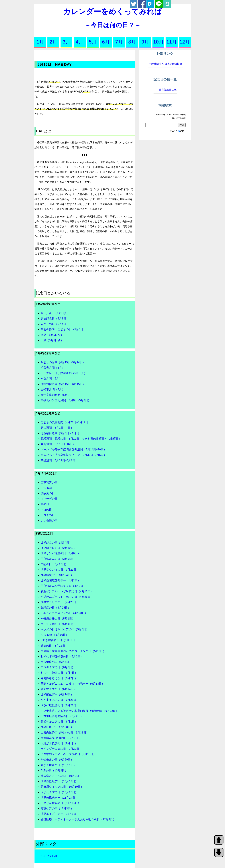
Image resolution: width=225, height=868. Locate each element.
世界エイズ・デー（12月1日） (60, 814)
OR (182, 131)
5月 (93, 42)
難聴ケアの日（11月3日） (57, 808)
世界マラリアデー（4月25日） (60, 602)
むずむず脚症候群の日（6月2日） (62, 657)
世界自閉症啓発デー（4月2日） (61, 580)
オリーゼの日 (49, 499)
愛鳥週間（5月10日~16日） (58, 444)
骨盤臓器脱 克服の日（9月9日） (61, 738)
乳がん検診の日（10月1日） (59, 765)
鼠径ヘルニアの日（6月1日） (59, 722)
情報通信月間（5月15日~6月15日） (63, 384)
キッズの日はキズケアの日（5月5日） (65, 629)
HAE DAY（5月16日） (55, 635)
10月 (159, 42)
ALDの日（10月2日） (54, 771)
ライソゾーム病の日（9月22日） (61, 749)
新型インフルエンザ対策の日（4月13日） (67, 591)
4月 (80, 42)
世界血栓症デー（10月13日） (59, 781)
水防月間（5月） (51, 379)
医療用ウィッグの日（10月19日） (62, 787)
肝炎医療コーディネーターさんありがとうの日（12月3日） (78, 819)
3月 (67, 42)
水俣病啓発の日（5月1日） (58, 619)
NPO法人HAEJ (50, 856)
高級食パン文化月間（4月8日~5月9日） (66, 400)
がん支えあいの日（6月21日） (60, 700)
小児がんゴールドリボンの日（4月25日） (67, 597)
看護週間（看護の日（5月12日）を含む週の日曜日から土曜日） (81, 439)
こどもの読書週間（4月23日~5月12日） (66, 422)
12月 (185, 42)
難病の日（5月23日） (54, 646)
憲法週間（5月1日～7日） (57, 428)
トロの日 (46, 510)
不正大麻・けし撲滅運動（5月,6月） (64, 373)
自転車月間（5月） (53, 389)
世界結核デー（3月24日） (57, 575)
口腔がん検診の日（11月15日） (61, 803)
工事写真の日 (49, 483)
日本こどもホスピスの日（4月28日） (64, 613)
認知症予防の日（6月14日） (59, 689)
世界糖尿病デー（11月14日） (59, 798)
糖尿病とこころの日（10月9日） (61, 776)
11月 (172, 42)
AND (175, 131)
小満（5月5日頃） (52, 340)
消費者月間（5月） (53, 368)
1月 (40, 42)
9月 (145, 42)
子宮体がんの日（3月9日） (58, 559)
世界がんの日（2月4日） (56, 543)
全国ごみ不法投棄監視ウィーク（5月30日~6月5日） (74, 455)
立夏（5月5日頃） (52, 335)
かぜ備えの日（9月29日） (57, 760)
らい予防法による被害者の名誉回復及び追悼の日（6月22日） (80, 711)
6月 (106, 42)
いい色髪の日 (49, 520)
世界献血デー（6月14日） (57, 694)
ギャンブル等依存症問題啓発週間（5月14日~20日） (74, 450)
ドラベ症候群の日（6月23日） (60, 705)
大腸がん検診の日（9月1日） (59, 743)
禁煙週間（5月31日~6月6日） (59, 460)
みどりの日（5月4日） (55, 324)
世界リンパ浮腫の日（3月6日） (61, 553)
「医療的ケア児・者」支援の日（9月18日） (68, 754)
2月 (53, 42)
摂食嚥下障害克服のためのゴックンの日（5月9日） (73, 651)
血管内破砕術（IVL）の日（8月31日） (65, 733)
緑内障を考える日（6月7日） (59, 678)
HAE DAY (47, 488)
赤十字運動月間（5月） (56, 395)
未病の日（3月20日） (54, 564)
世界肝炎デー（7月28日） (57, 727)
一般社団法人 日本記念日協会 (165, 64)
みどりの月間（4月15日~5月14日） (63, 362)
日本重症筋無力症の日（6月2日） (62, 716)
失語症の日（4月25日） (56, 608)
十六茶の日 (48, 515)
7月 (119, 42)
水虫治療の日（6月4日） (56, 662)
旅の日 (45, 504)
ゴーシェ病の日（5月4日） (58, 624)
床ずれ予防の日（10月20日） (59, 792)
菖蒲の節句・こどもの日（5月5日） (63, 329)
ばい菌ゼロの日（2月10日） (59, 548)
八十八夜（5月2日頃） (55, 313)
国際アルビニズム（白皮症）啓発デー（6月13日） (73, 684)
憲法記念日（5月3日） (55, 319)
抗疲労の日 (48, 493)
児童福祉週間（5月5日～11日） (61, 433)
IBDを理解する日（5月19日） (59, 640)
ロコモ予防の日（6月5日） (58, 667)
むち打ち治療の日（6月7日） (59, 673)
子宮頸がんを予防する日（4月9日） (63, 586)
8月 (132, 42)
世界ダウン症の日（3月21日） (60, 570)
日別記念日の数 (168, 90)
